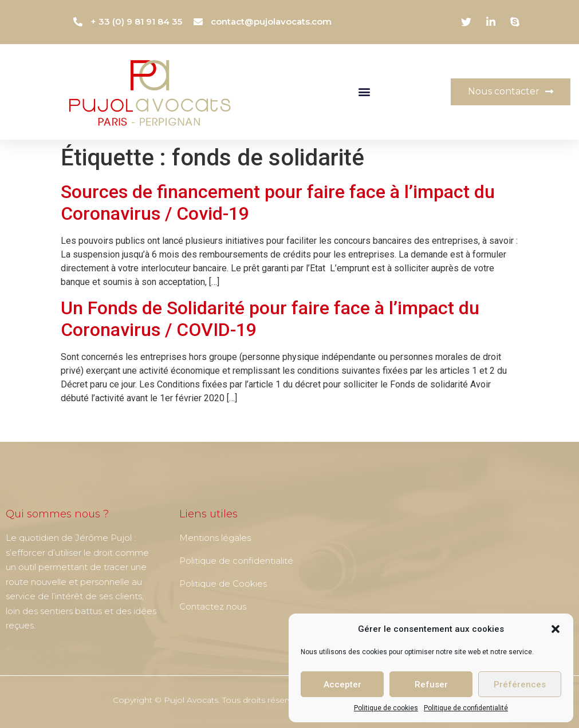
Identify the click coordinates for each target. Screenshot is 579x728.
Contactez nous (213, 606)
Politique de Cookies (223, 583)
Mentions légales (215, 538)
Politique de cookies (386, 708)
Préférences (520, 685)
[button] (556, 629)
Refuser (431, 685)
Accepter (342, 685)
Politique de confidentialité (466, 708)
